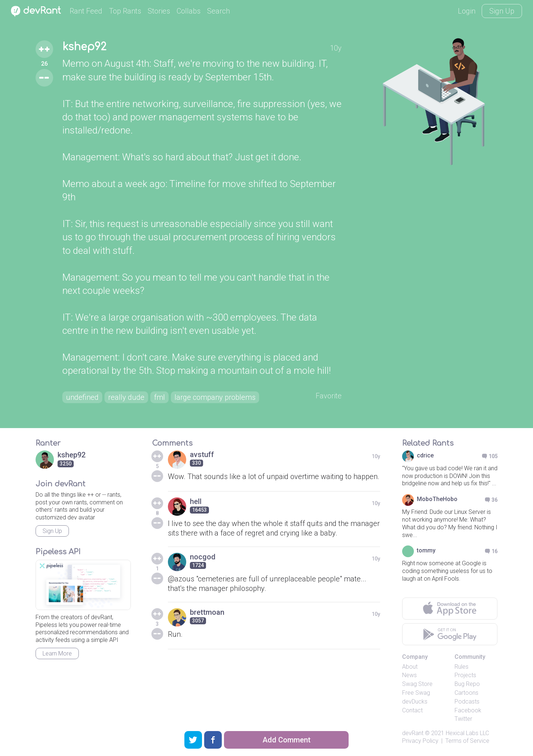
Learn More (57, 653)
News (409, 675)
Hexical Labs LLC (467, 733)
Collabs (189, 11)
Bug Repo (467, 684)
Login (467, 11)
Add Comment (286, 740)
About (410, 667)
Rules (462, 667)
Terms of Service (467, 741)
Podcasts (467, 702)
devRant (413, 733)
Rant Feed (86, 11)
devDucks (415, 702)
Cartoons (466, 693)
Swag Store (417, 684)
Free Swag (416, 693)
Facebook (468, 710)
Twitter (463, 719)
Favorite (329, 396)
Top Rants (125, 11)
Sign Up (502, 11)
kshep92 (84, 47)
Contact (412, 710)
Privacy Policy (420, 741)
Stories (159, 11)
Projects (465, 675)
